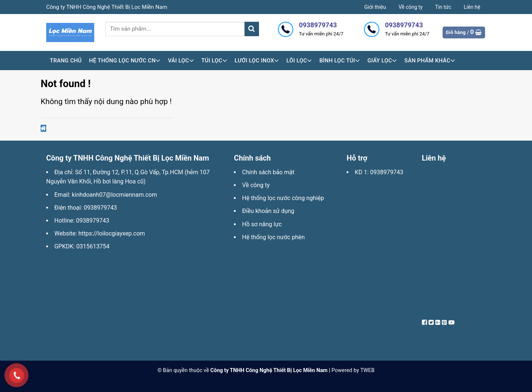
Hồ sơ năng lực (262, 224)
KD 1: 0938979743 (379, 172)
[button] (43, 128)
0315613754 (93, 246)
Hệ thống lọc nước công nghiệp (283, 198)
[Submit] (252, 29)
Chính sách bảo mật (268, 172)
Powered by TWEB (353, 370)
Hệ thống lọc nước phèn (273, 237)
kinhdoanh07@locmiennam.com (114, 195)
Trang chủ (66, 61)
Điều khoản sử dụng (268, 211)
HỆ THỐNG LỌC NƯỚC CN (125, 61)
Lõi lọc (299, 61)
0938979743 (100, 208)
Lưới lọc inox (257, 61)
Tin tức (443, 7)
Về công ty (411, 7)
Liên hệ (472, 7)
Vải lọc (181, 61)
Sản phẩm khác (430, 61)
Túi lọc (214, 61)
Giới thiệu (375, 7)
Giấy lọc (382, 61)
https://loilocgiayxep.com (112, 233)
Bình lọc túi (340, 61)
